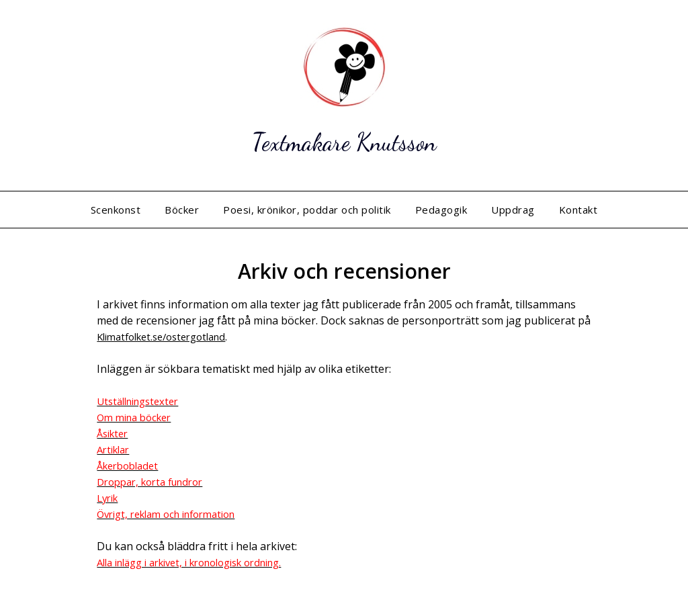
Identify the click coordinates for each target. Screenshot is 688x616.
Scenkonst (116, 210)
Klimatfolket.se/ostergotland (169, 337)
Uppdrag (513, 210)
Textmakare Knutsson (344, 139)
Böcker (182, 210)
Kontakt (578, 210)
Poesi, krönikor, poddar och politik (307, 210)
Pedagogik (441, 210)
